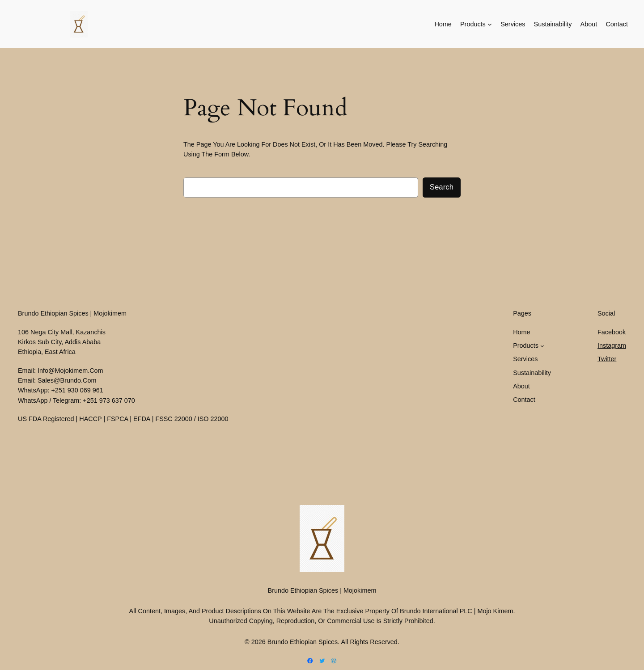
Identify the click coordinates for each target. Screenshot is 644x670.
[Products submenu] (490, 24)
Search (442, 187)
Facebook (612, 332)
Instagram (612, 346)
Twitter (607, 359)
